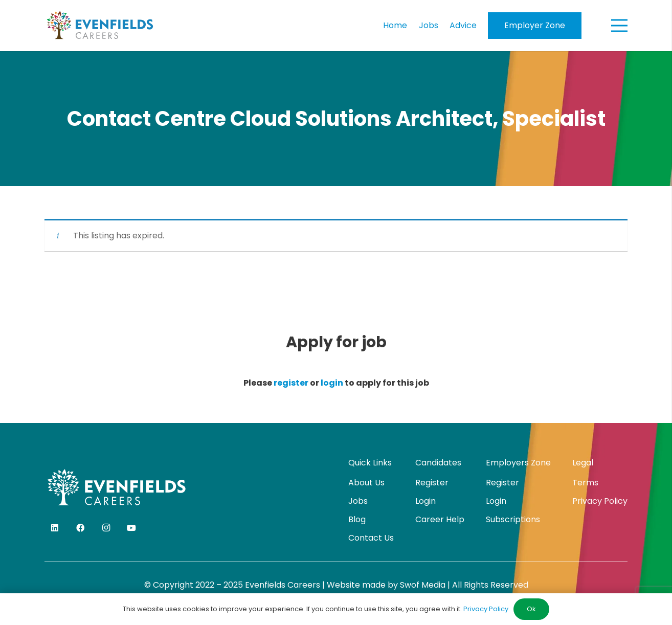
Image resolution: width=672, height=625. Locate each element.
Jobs (358, 501)
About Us (366, 483)
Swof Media (423, 585)
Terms (585, 483)
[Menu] (619, 26)
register (291, 383)
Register (432, 483)
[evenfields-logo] (100, 26)
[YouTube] (131, 528)
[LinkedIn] (55, 528)
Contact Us (371, 538)
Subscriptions (513, 519)
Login (425, 501)
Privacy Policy (600, 501)
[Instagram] (106, 528)
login (332, 383)
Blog (357, 519)
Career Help (440, 519)
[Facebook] (80, 528)
